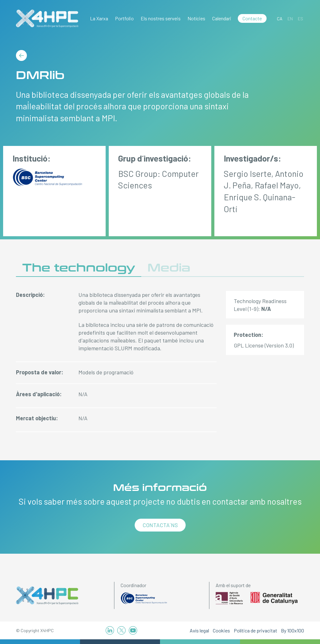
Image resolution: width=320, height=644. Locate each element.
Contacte (252, 18)
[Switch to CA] (280, 19)
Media (169, 268)
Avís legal (199, 630)
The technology (79, 268)
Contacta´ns (160, 525)
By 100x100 (292, 630)
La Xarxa (99, 18)
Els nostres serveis (161, 18)
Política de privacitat (255, 630)
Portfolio (124, 18)
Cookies (221, 630)
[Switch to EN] (290, 19)
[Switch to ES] (300, 19)
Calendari (222, 18)
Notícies (196, 18)
